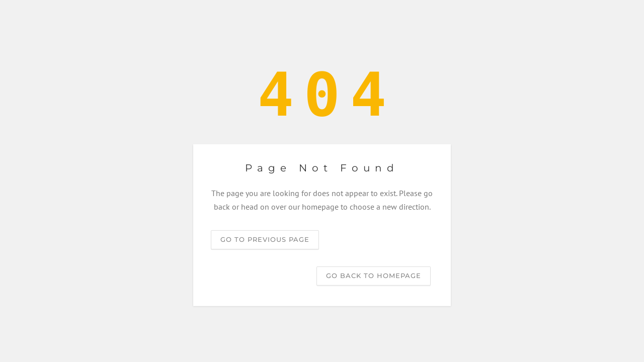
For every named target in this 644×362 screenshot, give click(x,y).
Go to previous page (265, 239)
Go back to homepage (374, 276)
